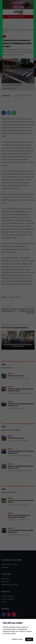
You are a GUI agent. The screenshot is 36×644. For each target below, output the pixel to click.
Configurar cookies (17, 639)
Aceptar (29, 639)
